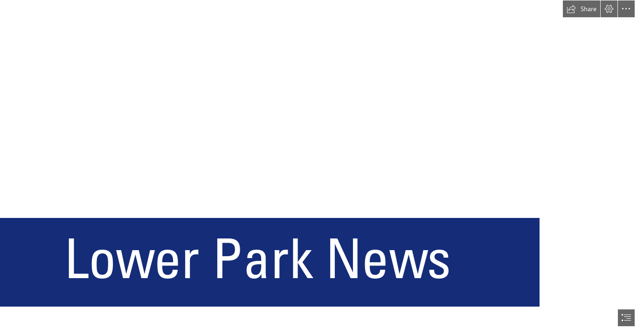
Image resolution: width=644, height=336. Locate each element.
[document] (322, 168)
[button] (582, 9)
